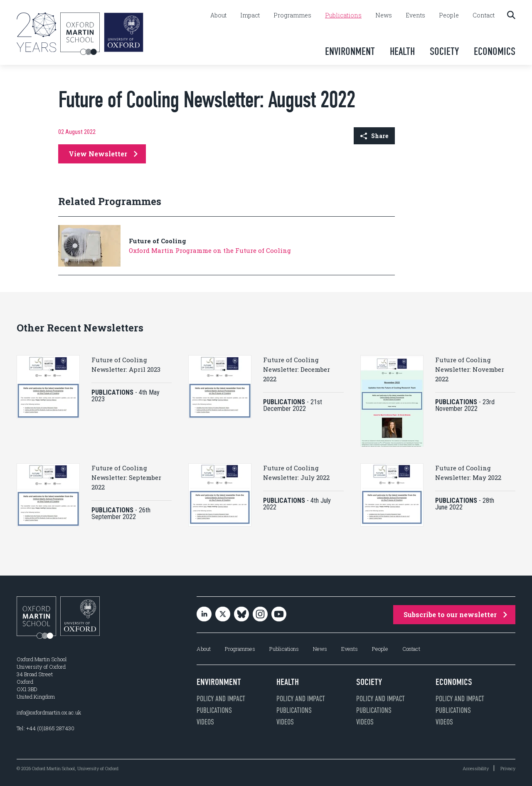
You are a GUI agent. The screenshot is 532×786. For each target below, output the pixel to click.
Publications (343, 15)
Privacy (508, 768)
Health (402, 51)
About (218, 15)
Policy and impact (221, 699)
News (384, 15)
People (449, 15)
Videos (205, 722)
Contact (484, 15)
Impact (250, 15)
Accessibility (476, 768)
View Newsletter (103, 154)
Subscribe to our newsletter (455, 614)
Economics (495, 51)
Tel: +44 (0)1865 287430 (46, 728)
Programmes (292, 15)
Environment (350, 51)
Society (444, 51)
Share (374, 136)
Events (415, 15)
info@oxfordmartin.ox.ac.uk (49, 712)
